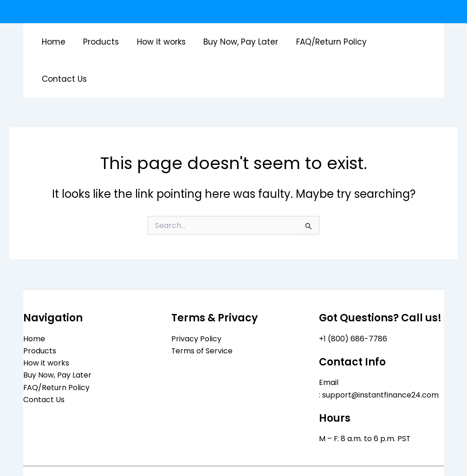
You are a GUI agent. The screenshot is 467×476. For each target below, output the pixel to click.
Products (102, 42)
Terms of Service (202, 314)
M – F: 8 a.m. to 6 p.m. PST (365, 402)
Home (56, 42)
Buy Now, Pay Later (237, 42)
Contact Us (399, 42)
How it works (160, 42)
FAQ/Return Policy (326, 42)
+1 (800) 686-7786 (353, 302)
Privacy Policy (196, 302)
